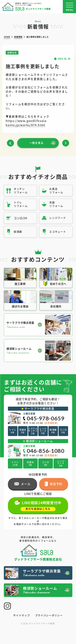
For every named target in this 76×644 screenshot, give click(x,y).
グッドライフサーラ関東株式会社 (38, 559)
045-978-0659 (46, 418)
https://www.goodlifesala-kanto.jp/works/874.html (27, 123)
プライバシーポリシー (49, 615)
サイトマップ (21, 615)
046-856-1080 (46, 451)
